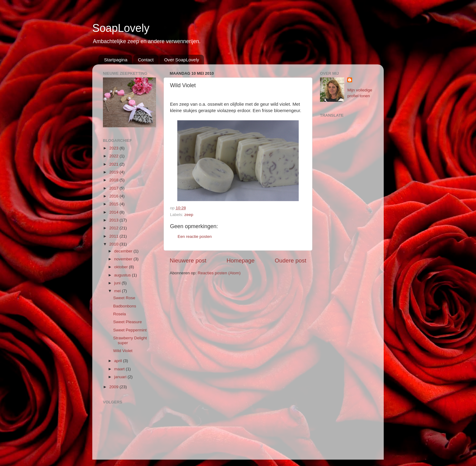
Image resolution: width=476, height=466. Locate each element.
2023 (114, 148)
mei (118, 291)
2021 (114, 164)
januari (121, 377)
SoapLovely (121, 28)
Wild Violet (123, 351)
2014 (114, 212)
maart (120, 369)
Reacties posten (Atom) (219, 273)
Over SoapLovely (182, 60)
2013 (114, 220)
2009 (114, 387)
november (124, 259)
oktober (122, 267)
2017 (114, 188)
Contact (146, 60)
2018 (114, 180)
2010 (114, 244)
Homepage (240, 260)
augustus (123, 275)
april (119, 361)
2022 (114, 156)
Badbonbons (125, 306)
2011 (114, 236)
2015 (114, 204)
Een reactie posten (195, 236)
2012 (114, 228)
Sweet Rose (124, 298)
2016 (114, 196)
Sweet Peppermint (130, 330)
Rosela (120, 314)
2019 (114, 172)
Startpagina (116, 60)
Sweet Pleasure (128, 322)
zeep (189, 215)
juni (118, 283)
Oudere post (291, 260)
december (124, 251)
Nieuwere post (188, 260)
